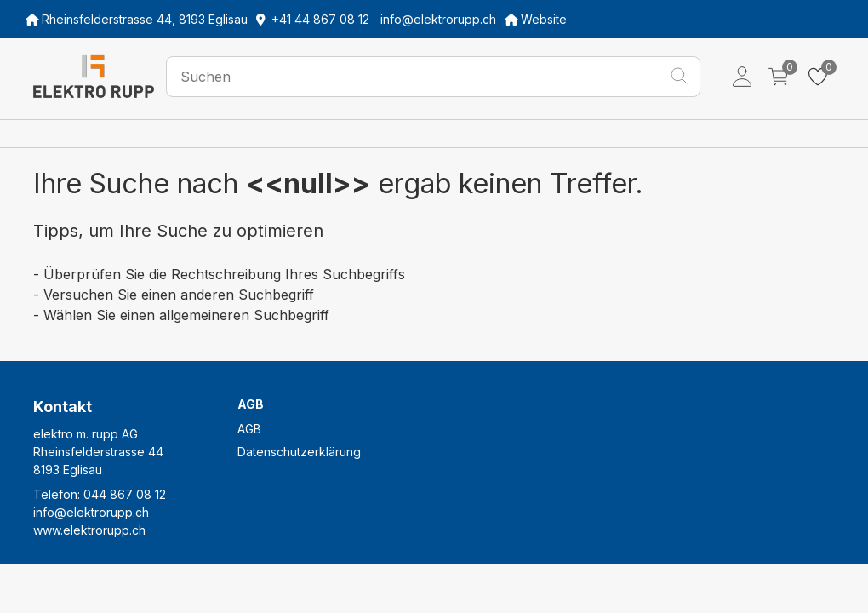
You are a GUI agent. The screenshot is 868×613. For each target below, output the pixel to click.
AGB (249, 429)
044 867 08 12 (125, 494)
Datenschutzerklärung (299, 452)
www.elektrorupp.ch (89, 530)
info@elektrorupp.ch (91, 512)
